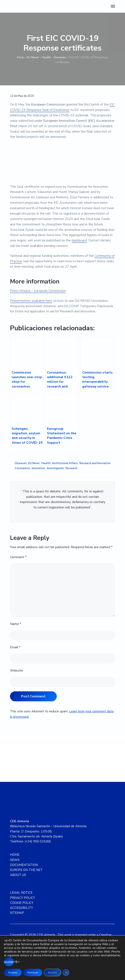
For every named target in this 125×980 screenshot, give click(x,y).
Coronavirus (22, 468)
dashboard (79, 240)
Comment (18, 557)
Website (16, 671)
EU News (33, 57)
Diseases (60, 57)
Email (15, 647)
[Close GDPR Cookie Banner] (66, 973)
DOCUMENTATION (24, 865)
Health (46, 57)
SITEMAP (17, 913)
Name (16, 624)
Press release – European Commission (38, 291)
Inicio (20, 57)
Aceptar (13, 973)
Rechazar (33, 973)
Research (71, 468)
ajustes (9, 962)
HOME (15, 855)
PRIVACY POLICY (23, 898)
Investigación (55, 468)
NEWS (15, 860)
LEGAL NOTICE (21, 893)
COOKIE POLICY (22, 903)
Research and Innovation (95, 463)
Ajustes (52, 973)
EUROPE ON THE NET (26, 870)
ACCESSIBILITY (21, 908)
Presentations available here (31, 301)
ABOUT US (18, 875)
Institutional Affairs (65, 463)
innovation (38, 468)
